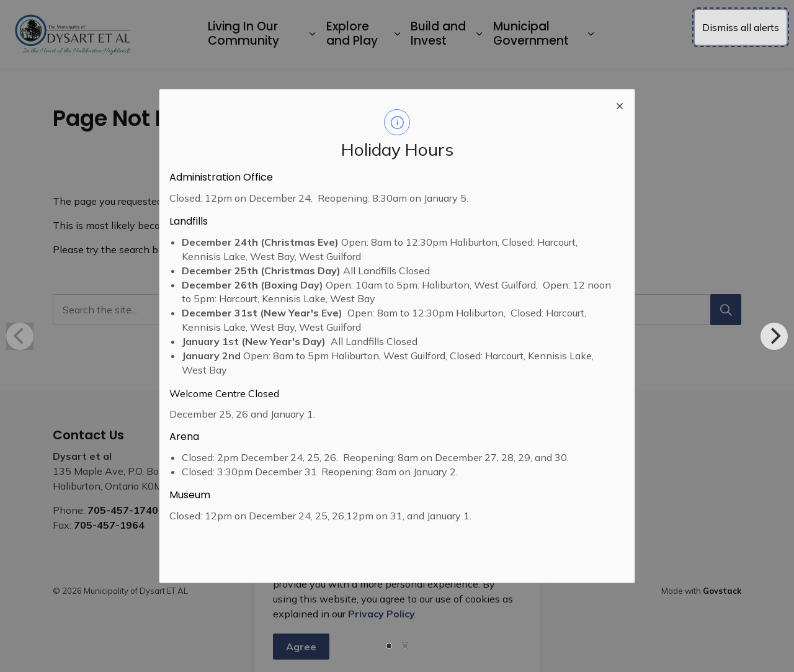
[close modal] (620, 104)
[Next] (774, 336)
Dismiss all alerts (741, 27)
